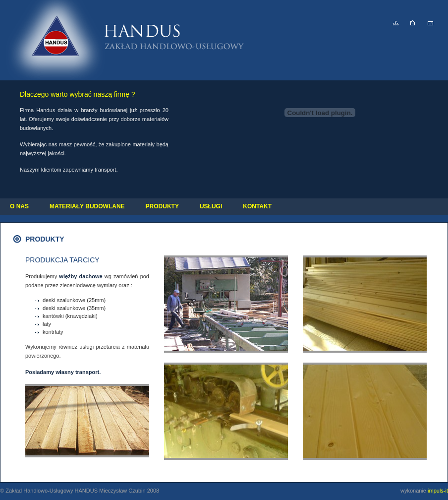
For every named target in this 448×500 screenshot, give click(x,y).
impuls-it (438, 491)
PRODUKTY (162, 206)
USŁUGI (211, 206)
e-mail (430, 23)
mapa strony (396, 23)
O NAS (19, 206)
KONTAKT (257, 206)
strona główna (413, 23)
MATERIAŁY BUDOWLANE (87, 206)
